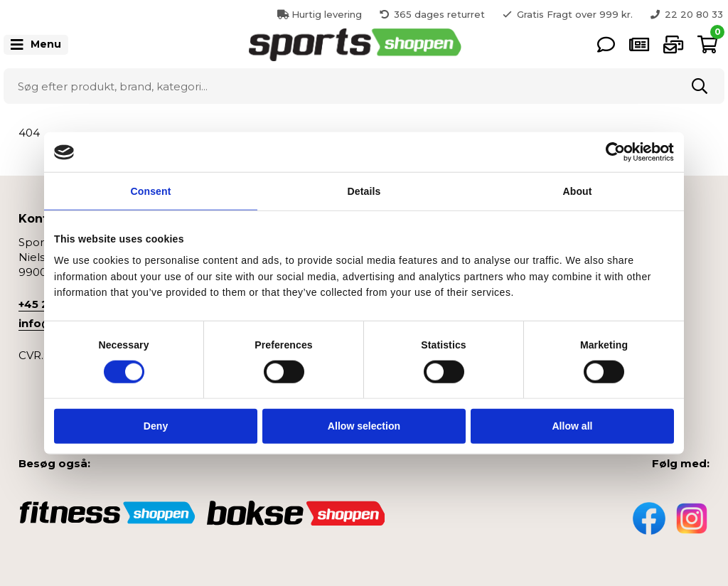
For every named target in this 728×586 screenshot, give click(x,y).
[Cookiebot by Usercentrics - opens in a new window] (612, 152)
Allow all (572, 426)
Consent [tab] (151, 191)
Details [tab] (364, 191)
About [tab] (577, 191)
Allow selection (364, 426)
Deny (156, 426)
